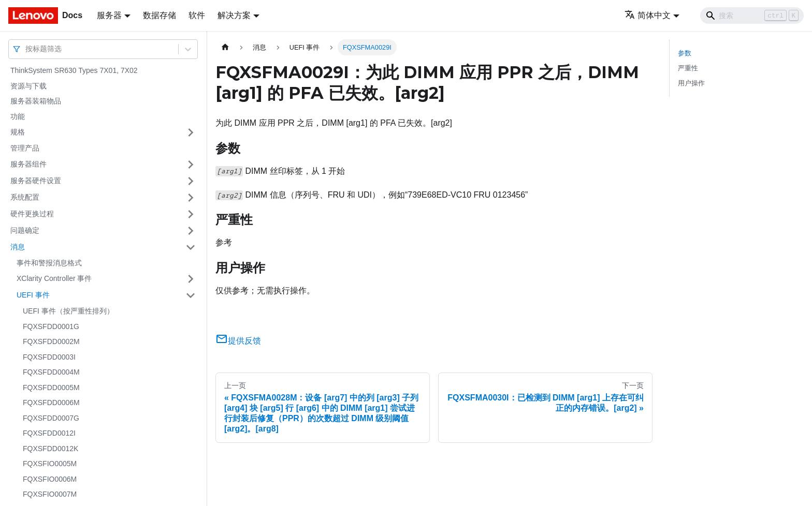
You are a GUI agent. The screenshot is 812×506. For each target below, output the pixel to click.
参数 (685, 53)
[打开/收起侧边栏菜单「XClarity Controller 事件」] (191, 279)
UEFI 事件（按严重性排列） (68, 311)
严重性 (688, 68)
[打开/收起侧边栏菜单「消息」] (191, 247)
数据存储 (160, 15)
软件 (197, 15)
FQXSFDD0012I (49, 433)
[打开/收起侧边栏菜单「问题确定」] (191, 231)
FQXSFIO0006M (50, 479)
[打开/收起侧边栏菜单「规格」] (191, 132)
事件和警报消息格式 (49, 263)
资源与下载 (28, 86)
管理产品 (25, 148)
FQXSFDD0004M (51, 372)
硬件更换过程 (32, 214)
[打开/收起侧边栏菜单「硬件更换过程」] (191, 214)
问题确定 (25, 230)
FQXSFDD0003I (49, 357)
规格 (18, 132)
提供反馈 (238, 341)
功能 (18, 116)
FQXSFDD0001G (51, 326)
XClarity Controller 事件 (54, 278)
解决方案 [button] (234, 15)
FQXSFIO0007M (50, 494)
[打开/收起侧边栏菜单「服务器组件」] (191, 165)
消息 (18, 247)
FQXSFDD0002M (51, 341)
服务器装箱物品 (36, 101)
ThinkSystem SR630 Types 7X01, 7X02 (74, 70)
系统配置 (25, 197)
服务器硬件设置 (36, 181)
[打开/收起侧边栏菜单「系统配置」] (191, 198)
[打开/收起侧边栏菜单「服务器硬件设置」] (191, 181)
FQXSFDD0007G (51, 418)
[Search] (752, 16)
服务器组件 (28, 164)
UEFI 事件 (33, 295)
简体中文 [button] (648, 15)
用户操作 (691, 83)
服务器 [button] (109, 15)
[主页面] (225, 47)
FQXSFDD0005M (51, 388)
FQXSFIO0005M (50, 464)
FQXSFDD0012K (50, 449)
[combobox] (26, 49)
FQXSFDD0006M (51, 403)
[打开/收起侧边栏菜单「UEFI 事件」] (191, 295)
